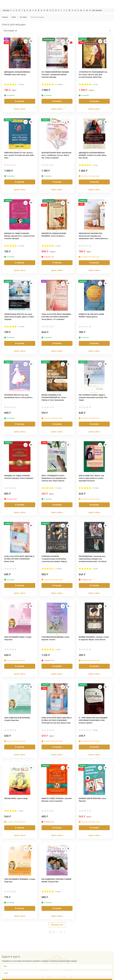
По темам (23, 17)
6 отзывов (59, 84)
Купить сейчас (20, 109)
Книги (14, 17)
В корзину (20, 101)
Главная (5, 17)
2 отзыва (21, 246)
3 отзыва (21, 84)
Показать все (57, 925)
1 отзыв (95, 84)
